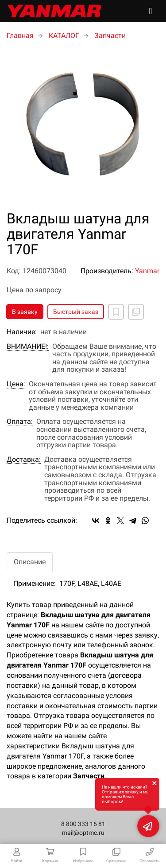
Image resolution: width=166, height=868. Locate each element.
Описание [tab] (30, 562)
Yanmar (147, 271)
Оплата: (20, 422)
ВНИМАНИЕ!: (28, 347)
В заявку (25, 312)
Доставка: (24, 460)
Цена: (16, 384)
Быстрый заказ (76, 312)
